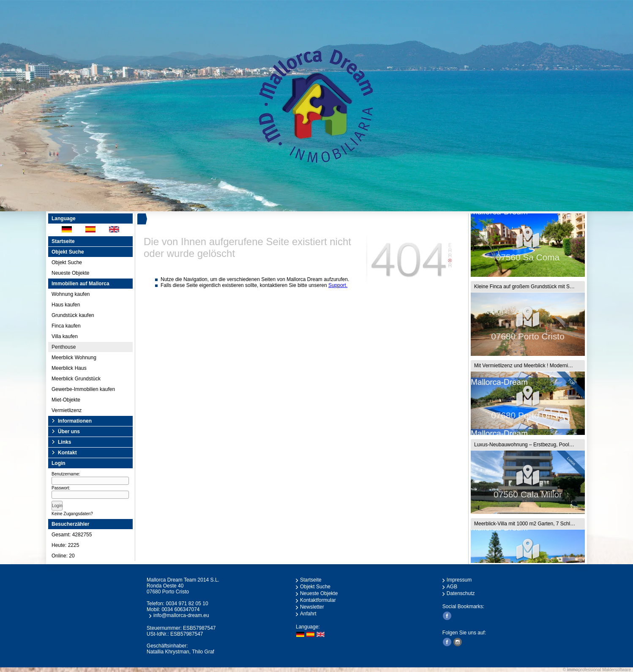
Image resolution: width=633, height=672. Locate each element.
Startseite (63, 241)
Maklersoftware (617, 670)
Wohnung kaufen (71, 294)
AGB (452, 587)
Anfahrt (308, 614)
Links (64, 442)
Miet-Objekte (66, 400)
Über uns (69, 432)
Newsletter (312, 607)
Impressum (459, 580)
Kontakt (67, 453)
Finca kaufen (66, 326)
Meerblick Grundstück (76, 379)
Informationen (75, 421)
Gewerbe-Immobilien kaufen (83, 389)
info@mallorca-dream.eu (181, 615)
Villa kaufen (65, 336)
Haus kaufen (66, 305)
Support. (338, 285)
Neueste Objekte (70, 273)
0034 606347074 (180, 609)
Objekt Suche (67, 262)
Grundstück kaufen (73, 315)
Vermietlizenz (67, 410)
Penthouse (64, 347)
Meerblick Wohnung (74, 358)
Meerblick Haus (69, 368)
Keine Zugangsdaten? (72, 514)
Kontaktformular (318, 600)
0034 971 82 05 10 (187, 604)
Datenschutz (461, 593)
